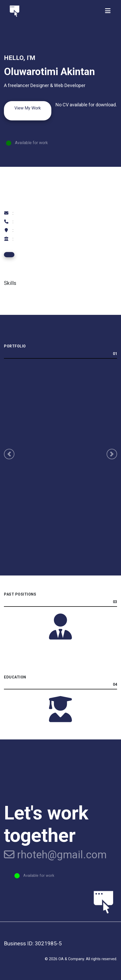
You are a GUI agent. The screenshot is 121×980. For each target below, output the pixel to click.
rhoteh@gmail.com (55, 855)
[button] (9, 454)
